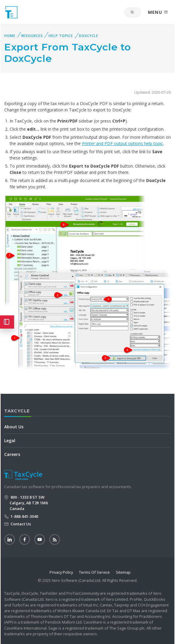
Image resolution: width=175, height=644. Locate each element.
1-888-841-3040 (24, 516)
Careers (12, 454)
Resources (32, 36)
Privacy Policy (61, 572)
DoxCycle (89, 36)
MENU (158, 12)
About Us (14, 427)
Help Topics (61, 36)
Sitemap (123, 572)
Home (10, 36)
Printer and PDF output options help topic (122, 143)
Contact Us (20, 524)
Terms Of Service (94, 572)
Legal (10, 440)
